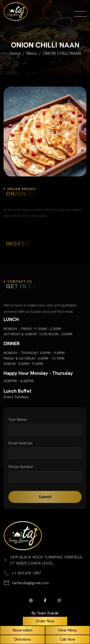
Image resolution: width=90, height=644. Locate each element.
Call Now (68, 639)
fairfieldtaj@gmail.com (30, 583)
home (15, 54)
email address (21, 446)
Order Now (45, 621)
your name (18, 423)
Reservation (22, 630)
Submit (45, 500)
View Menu (67, 630)
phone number (21, 470)
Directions (23, 639)
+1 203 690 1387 (26, 573)
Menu (32, 54)
